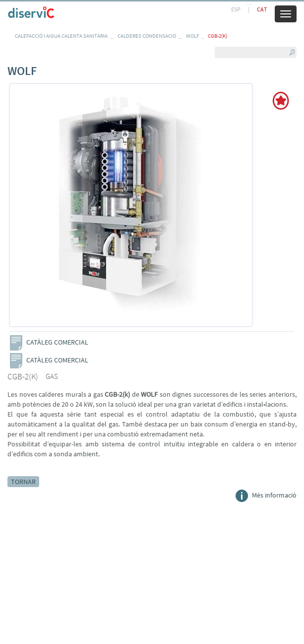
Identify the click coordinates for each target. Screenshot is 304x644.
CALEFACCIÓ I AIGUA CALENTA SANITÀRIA (61, 36)
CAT (262, 9)
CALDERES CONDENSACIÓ (147, 36)
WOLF (192, 36)
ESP (236, 9)
